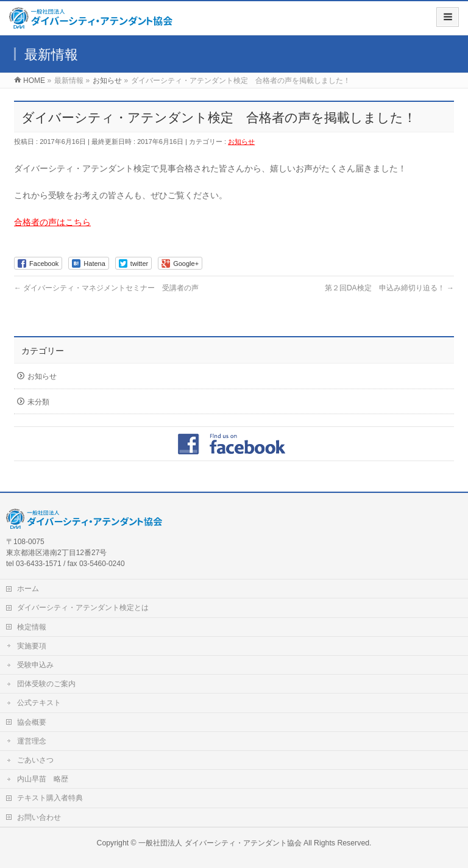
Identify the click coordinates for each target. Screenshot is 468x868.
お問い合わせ (39, 817)
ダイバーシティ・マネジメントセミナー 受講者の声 (106, 288)
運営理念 (32, 741)
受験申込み (35, 665)
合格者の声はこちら (52, 222)
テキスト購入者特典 (50, 798)
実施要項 (32, 646)
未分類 (38, 402)
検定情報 (32, 627)
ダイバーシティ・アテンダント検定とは (83, 608)
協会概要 (32, 722)
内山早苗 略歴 (43, 779)
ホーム (28, 589)
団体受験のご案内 (46, 684)
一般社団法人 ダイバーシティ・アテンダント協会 (220, 843)
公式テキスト (39, 703)
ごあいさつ (35, 760)
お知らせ (241, 142)
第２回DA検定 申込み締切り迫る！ (389, 288)
